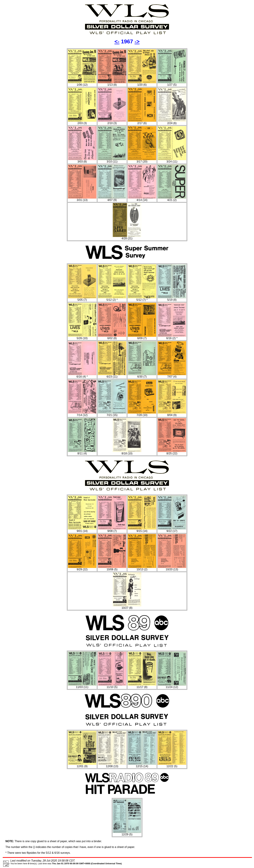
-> (137, 41)
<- (117, 41)
